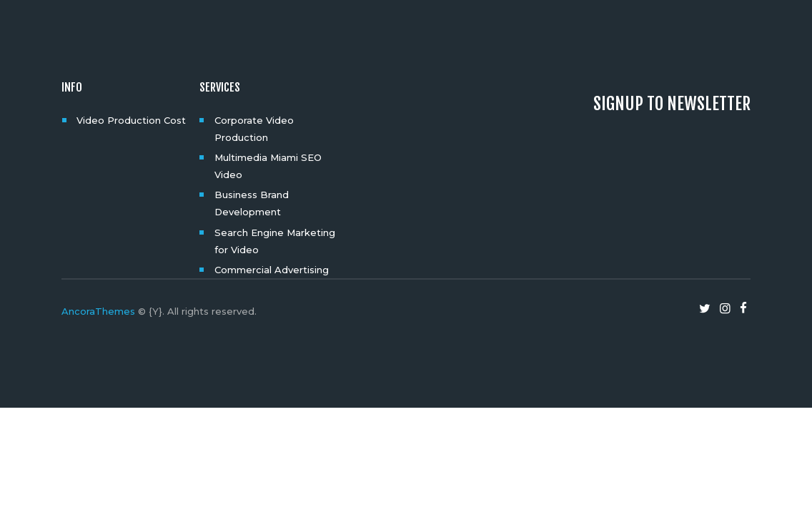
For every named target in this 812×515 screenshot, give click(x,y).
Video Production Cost (131, 120)
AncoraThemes (98, 311)
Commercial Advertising (272, 270)
